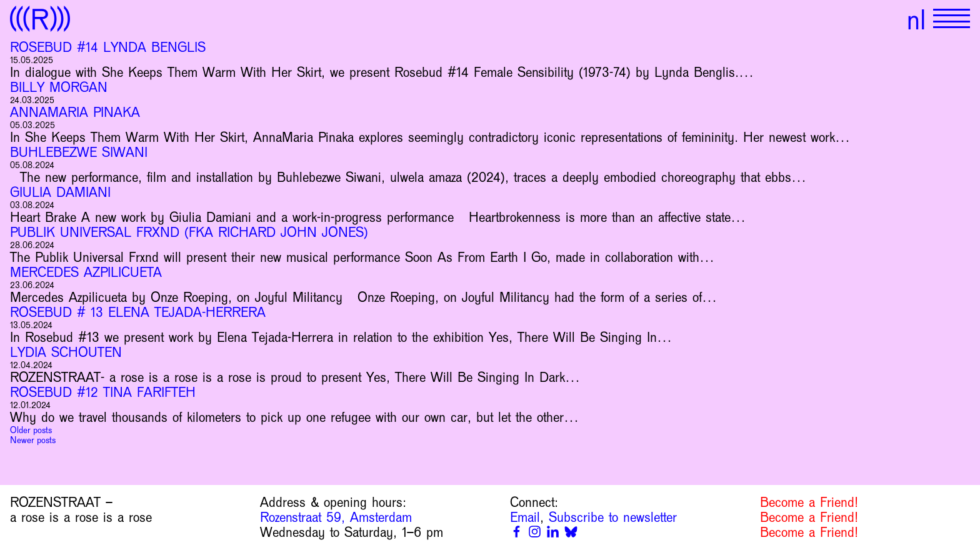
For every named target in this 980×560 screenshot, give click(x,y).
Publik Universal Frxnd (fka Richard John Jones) (189, 232)
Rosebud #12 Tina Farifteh (103, 392)
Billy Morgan (59, 87)
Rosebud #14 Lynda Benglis (108, 47)
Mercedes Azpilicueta (86, 272)
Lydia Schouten (66, 352)
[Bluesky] (571, 532)
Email (525, 517)
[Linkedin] (553, 532)
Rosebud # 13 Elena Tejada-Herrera (138, 312)
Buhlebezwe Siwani (79, 152)
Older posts (31, 430)
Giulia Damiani (60, 192)
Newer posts (33, 440)
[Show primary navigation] (952, 19)
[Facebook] (517, 532)
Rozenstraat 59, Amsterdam (336, 517)
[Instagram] (535, 532)
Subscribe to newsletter (613, 517)
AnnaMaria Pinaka (75, 112)
